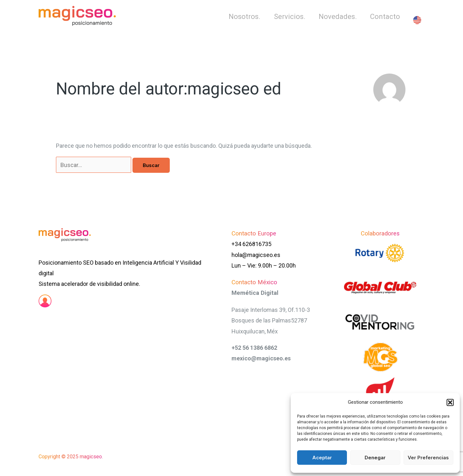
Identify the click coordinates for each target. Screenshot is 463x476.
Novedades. (336, 17)
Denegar (375, 458)
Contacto (385, 17)
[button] (450, 402)
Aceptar (322, 458)
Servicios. (287, 17)
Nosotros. (242, 17)
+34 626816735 (251, 244)
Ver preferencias (428, 458)
